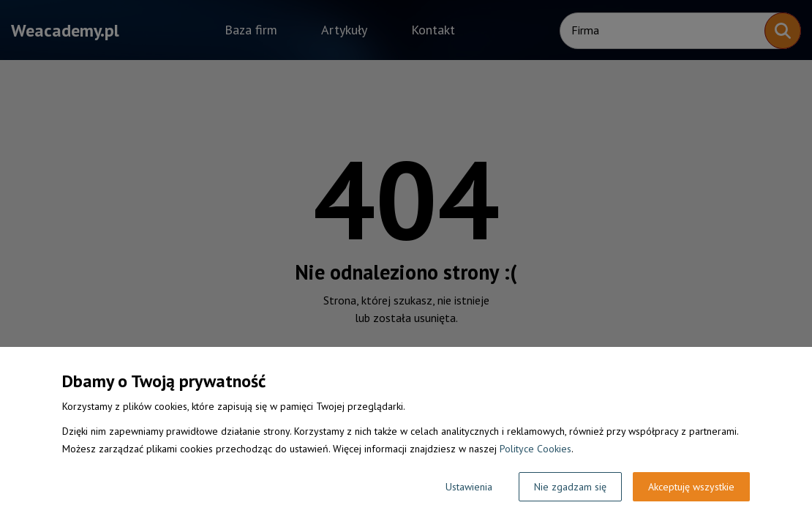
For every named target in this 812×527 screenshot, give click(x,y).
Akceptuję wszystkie (691, 487)
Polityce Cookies (535, 449)
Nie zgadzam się (570, 487)
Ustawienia (469, 487)
